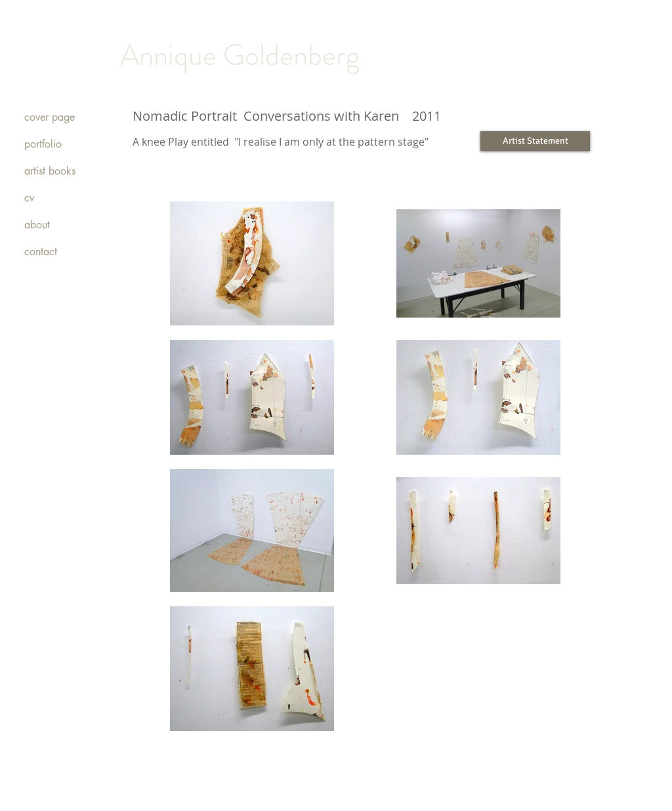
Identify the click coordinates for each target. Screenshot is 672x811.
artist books (50, 171)
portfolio (43, 144)
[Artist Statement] (535, 141)
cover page (50, 117)
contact (41, 252)
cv (29, 198)
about (37, 225)
